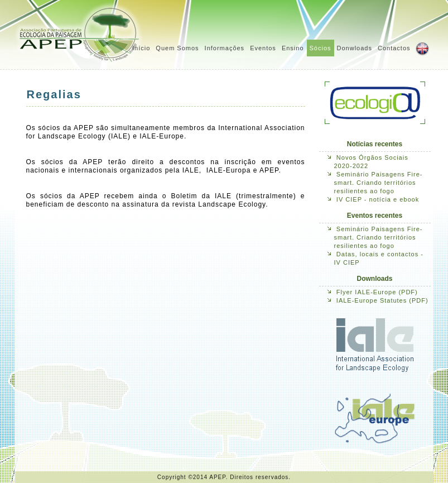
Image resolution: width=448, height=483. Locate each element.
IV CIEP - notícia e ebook (378, 199)
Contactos (394, 48)
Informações (225, 48)
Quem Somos (177, 48)
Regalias (54, 94)
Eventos (263, 48)
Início (141, 48)
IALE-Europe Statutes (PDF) (382, 300)
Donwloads (355, 48)
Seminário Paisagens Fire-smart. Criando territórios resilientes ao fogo (379, 183)
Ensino (293, 48)
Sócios (321, 48)
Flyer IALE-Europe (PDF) (377, 292)
